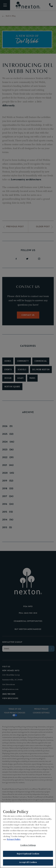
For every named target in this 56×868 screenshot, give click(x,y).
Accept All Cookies (28, 863)
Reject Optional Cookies (28, 854)
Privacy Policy (14, 840)
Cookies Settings (28, 846)
